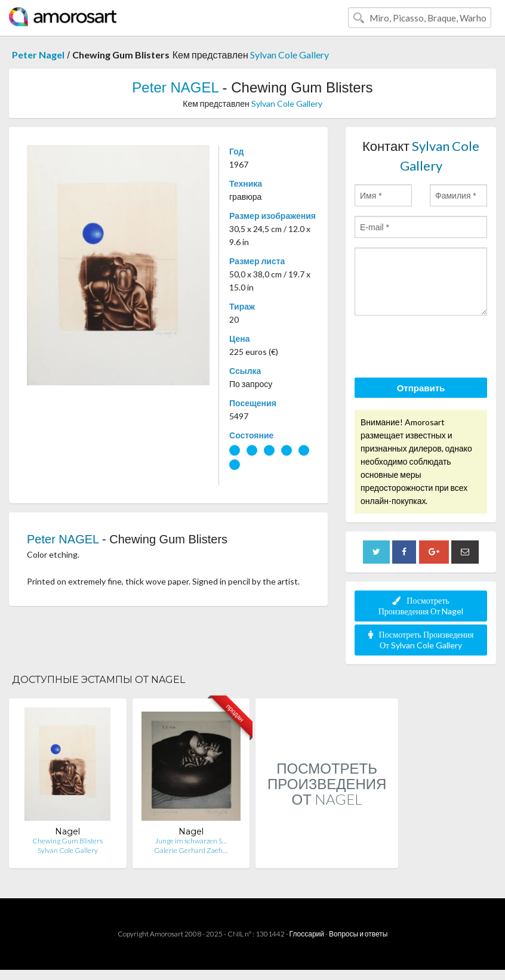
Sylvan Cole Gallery (290, 55)
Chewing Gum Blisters (67, 841)
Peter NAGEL (175, 87)
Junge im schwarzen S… (191, 841)
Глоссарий (307, 934)
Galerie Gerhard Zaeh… (191, 850)
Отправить (421, 388)
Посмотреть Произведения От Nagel (421, 606)
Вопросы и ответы (358, 934)
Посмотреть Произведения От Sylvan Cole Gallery (421, 640)
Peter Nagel (38, 55)
